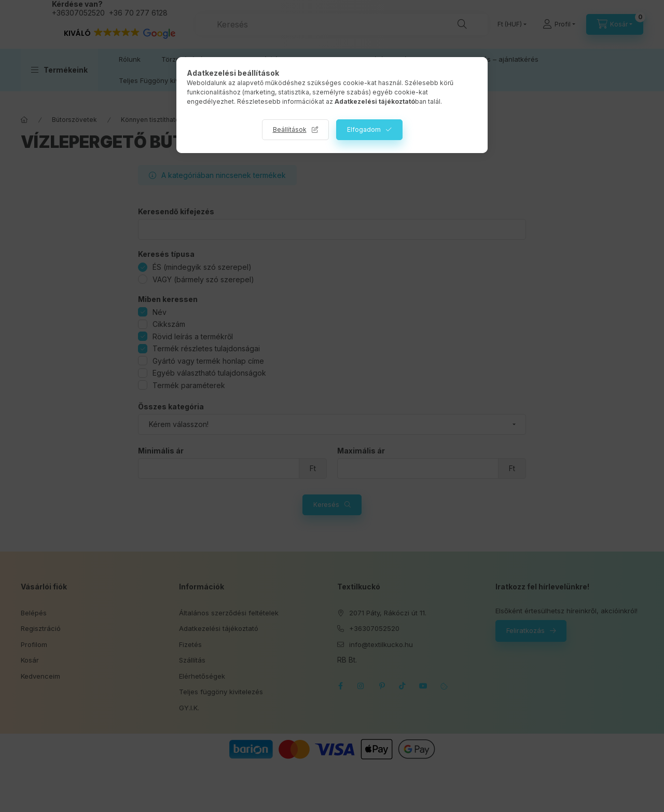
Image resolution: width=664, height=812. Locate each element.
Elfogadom (364, 129)
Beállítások (290, 129)
